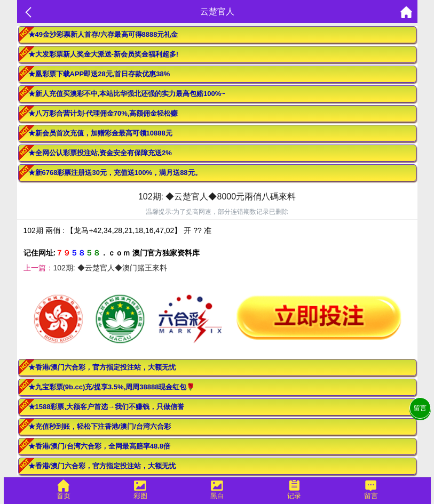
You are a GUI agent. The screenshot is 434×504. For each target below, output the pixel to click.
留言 (420, 408)
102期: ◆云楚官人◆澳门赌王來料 (110, 268)
